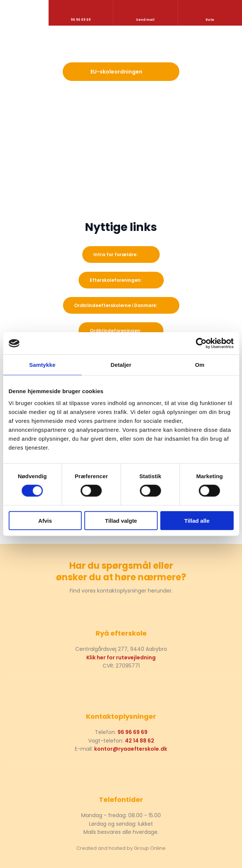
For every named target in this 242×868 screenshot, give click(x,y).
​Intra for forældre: (115, 254)
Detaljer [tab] (121, 365)
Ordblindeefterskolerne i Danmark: (116, 305)
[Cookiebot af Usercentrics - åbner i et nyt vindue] (201, 343)
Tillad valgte (121, 520)
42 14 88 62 (140, 741)
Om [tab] (200, 365)
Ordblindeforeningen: (115, 331)
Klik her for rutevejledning (121, 657)
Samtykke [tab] (42, 365)
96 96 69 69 (132, 732)
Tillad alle (197, 520)
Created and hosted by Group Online (121, 848)
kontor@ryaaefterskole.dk (131, 749)
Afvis (45, 520)
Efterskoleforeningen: (116, 280)
